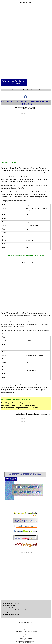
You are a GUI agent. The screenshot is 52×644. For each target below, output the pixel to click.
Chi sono (26, 640)
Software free (42, 90)
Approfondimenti (11, 90)
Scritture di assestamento (10, 608)
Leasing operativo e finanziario (12, 603)
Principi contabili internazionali (12, 612)
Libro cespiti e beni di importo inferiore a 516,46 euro (19, 408)
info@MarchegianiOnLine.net (28, 641)
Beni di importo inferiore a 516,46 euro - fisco (17, 403)
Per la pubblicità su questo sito (26, 643)
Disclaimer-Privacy (26, 637)
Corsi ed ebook (31, 90)
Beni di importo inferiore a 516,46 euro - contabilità (19, 405)
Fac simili (21, 90)
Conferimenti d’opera (10, 606)
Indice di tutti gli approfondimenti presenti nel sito (33, 414)
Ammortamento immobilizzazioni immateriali (15, 610)
